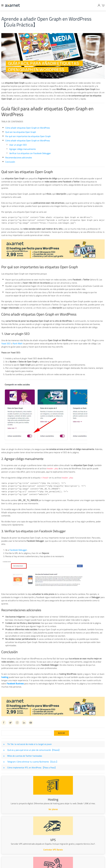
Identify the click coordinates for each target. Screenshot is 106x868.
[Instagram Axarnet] (17, 722)
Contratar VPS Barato (53, 849)
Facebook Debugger (18, 550)
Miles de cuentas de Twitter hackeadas (25, 756)
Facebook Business (15, 683)
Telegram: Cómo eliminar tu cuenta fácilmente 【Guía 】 (33, 761)
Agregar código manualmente (22, 149)
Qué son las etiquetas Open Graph (21, 132)
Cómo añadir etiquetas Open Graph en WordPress (28, 128)
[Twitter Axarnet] (10, 722)
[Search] (27, 733)
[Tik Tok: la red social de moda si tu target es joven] (4, 744)
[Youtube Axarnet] (31, 722)
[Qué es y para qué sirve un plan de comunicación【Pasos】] (4, 750)
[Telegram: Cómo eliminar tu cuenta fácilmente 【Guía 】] (4, 761)
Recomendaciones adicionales (19, 158)
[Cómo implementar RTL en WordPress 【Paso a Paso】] (4, 767)
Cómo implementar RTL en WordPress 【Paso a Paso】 (32, 767)
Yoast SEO (6, 343)
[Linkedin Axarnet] (24, 722)
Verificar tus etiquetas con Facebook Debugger (30, 153)
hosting (5, 677)
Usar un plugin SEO (18, 145)
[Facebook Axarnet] (4, 722)
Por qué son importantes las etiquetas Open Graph (28, 136)
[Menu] (3, 5)
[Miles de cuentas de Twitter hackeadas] (4, 756)
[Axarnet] (12, 5)
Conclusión (10, 162)
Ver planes (53, 809)
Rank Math (18, 343)
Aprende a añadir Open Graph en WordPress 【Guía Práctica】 (46, 22)
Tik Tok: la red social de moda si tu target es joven (30, 744)
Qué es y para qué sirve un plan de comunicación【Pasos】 (34, 750)
